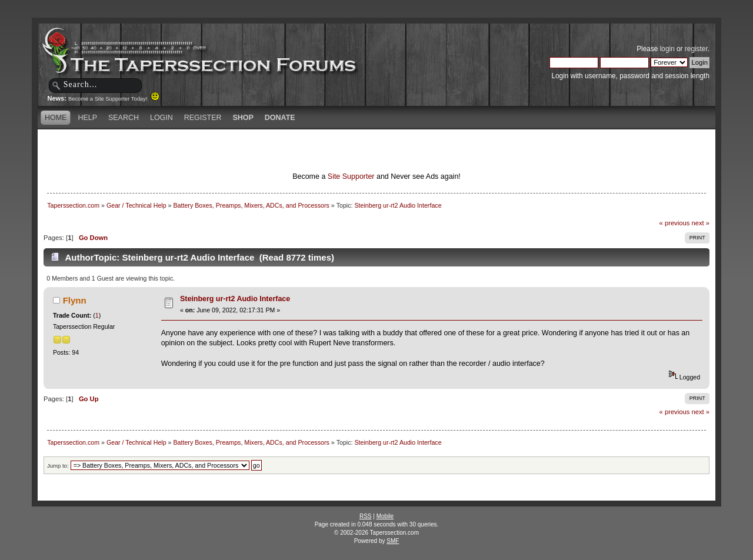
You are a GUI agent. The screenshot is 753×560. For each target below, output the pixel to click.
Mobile (385, 516)
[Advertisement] (238, 150)
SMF (393, 541)
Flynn (75, 300)
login (667, 49)
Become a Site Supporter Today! (114, 99)
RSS (366, 516)
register (696, 49)
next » (700, 223)
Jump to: (58, 466)
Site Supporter (351, 176)
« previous (675, 223)
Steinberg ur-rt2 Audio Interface (235, 299)
